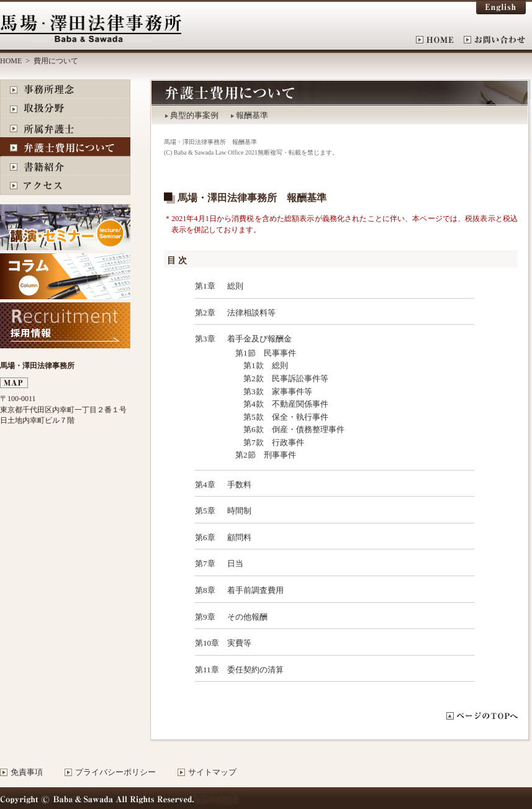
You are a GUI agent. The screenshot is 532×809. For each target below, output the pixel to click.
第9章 (205, 617)
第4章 (205, 485)
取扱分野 (65, 108)
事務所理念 (65, 89)
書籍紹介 (65, 166)
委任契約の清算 (255, 670)
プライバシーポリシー (115, 772)
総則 (235, 286)
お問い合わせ (495, 40)
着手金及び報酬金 (259, 339)
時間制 (239, 511)
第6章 (205, 537)
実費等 (239, 643)
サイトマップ (212, 772)
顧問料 (239, 537)
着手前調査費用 (255, 590)
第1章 (205, 286)
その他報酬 (247, 617)
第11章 (207, 670)
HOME (440, 40)
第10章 (207, 643)
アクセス (65, 185)
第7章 (205, 563)
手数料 (239, 485)
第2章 (205, 313)
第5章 (205, 511)
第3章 (205, 339)
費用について (65, 147)
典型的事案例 (194, 115)
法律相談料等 (251, 313)
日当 (235, 563)
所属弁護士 (65, 128)
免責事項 (27, 772)
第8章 (205, 590)
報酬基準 (252, 115)
